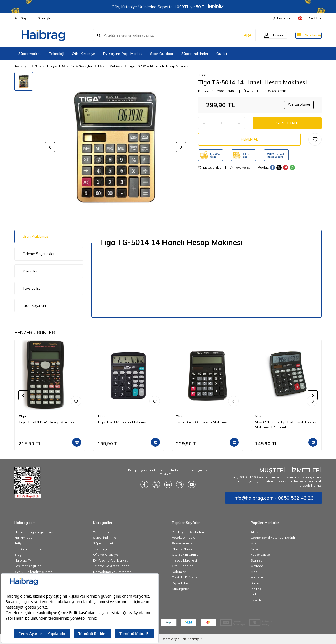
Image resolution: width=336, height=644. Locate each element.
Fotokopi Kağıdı (184, 537)
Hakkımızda (23, 537)
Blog (18, 555)
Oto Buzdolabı (183, 566)
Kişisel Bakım (182, 583)
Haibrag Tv (23, 560)
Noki (254, 594)
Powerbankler (183, 543)
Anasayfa (22, 66)
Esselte (256, 600)
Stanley (256, 560)
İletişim (20, 543)
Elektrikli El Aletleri (186, 577)
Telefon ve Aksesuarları (111, 566)
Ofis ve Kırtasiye (106, 555)
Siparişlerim (47, 18)
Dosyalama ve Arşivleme (112, 572)
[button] (50, 147)
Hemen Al (249, 142)
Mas (258, 416)
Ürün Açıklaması (36, 236)
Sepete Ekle (287, 124)
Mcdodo (257, 566)
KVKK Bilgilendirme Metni (34, 572)
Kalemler (179, 572)
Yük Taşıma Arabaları (188, 532)
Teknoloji (56, 54)
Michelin (257, 577)
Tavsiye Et (240, 170)
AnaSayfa (22, 18)
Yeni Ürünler (102, 532)
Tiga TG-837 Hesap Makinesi (122, 422)
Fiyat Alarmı (298, 105)
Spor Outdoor (162, 54)
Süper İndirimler (195, 54)
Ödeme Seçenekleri (39, 254)
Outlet (222, 54)
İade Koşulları (34, 305)
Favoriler (281, 18)
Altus (255, 532)
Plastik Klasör (182, 549)
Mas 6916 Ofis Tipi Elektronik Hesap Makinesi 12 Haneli (285, 425)
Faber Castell (261, 555)
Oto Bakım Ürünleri (186, 555)
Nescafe (257, 549)
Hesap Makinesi (111, 66)
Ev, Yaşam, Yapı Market (123, 54)
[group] (115, 147)
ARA (240, 35)
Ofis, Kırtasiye (84, 54)
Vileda (256, 543)
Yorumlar (30, 271)
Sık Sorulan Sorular (29, 549)
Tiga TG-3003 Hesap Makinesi (202, 422)
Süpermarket (30, 54)
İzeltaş (256, 589)
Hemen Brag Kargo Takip (34, 532)
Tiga (202, 74)
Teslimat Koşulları (28, 566)
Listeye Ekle (210, 170)
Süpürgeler (180, 589)
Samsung (258, 583)
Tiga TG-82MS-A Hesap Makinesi (47, 422)
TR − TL (310, 18)
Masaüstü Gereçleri (78, 66)
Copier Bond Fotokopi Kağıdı (273, 537)
